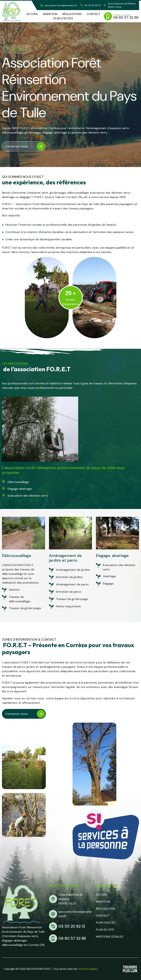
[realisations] (72, 14)
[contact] (93, 14)
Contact (103, 916)
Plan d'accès (106, 923)
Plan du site (105, 930)
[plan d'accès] (63, 18)
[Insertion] (50, 14)
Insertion (103, 902)
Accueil (102, 895)
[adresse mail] (59, 5)
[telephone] (90, 5)
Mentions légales (110, 937)
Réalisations (106, 909)
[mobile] (121, 16)
